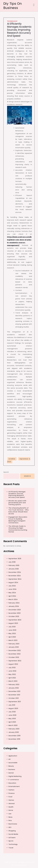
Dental (11, 773)
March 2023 (13, 640)
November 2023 (15, 613)
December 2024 (15, 572)
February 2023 (14, 644)
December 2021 (14, 691)
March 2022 (13, 681)
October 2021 (14, 698)
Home (11, 810)
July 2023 (12, 627)
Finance (12, 793)
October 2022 (14, 657)
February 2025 (14, 565)
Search (6, 472)
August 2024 (13, 582)
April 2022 (12, 678)
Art (10, 759)
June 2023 (12, 630)
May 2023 (12, 634)
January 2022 (14, 688)
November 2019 (14, 739)
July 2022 (12, 668)
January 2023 (14, 647)
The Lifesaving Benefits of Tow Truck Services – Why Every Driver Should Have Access (19, 511)
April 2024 (12, 596)
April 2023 (12, 637)
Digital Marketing (15, 776)
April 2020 (12, 722)
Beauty (11, 766)
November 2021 (14, 695)
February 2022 (14, 685)
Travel (11, 848)
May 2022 (12, 674)
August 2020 (13, 708)
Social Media (13, 834)
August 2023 (13, 623)
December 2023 (15, 610)
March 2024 (13, 599)
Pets (10, 820)
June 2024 (13, 589)
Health (11, 807)
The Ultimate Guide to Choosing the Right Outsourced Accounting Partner (18, 529)
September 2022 (15, 661)
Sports (11, 841)
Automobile (13, 763)
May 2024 (12, 593)
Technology (12, 21)
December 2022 (15, 650)
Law (10, 814)
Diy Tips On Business (13, 6)
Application (13, 756)
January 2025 (14, 569)
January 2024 (14, 606)
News (10, 817)
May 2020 (12, 719)
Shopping (12, 831)
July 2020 (12, 712)
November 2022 (15, 654)
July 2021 (12, 705)
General (12, 804)
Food (10, 797)
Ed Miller (12, 459)
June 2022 (12, 671)
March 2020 (13, 725)
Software (12, 838)
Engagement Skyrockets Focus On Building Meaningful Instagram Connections (18, 520)
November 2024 (15, 576)
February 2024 (14, 603)
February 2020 (14, 729)
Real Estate (13, 824)
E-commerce (14, 780)
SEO (10, 827)
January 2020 (14, 732)
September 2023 (15, 620)
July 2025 (12, 562)
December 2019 (14, 736)
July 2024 (12, 586)
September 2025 (15, 559)
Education (12, 783)
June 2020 (12, 715)
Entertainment (14, 786)
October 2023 (14, 616)
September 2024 (15, 579)
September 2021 (15, 702)
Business (12, 769)
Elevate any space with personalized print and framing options (17, 503)
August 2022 (13, 664)
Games (11, 800)
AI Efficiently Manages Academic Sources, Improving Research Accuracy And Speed (19, 30)
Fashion (11, 790)
